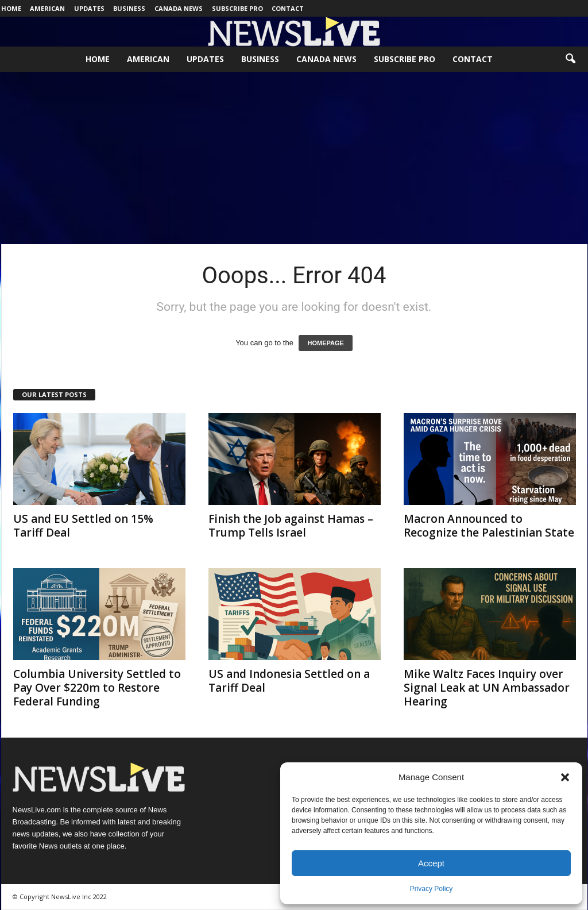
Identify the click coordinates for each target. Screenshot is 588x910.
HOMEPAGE (325, 343)
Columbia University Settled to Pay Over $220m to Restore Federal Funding (97, 688)
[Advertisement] (294, 158)
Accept (431, 863)
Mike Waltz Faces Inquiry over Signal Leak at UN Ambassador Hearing (487, 688)
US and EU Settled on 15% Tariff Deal (83, 526)
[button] (565, 777)
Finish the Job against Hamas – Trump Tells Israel (291, 526)
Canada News (179, 8)
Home (11, 8)
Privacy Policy (432, 889)
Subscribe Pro (237, 8)
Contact (288, 8)
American (47, 8)
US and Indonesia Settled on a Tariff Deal (289, 681)
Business (129, 8)
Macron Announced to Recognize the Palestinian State (489, 526)
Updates (89, 8)
